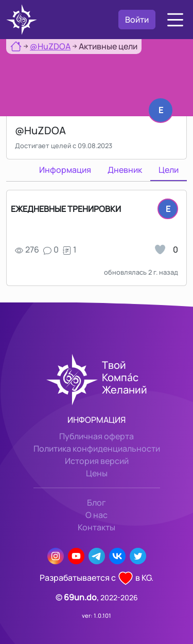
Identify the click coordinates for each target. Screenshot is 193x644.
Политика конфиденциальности (97, 449)
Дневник (125, 170)
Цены (97, 473)
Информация (65, 170)
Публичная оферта (97, 436)
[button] (175, 20)
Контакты (97, 527)
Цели (169, 170)
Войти (137, 20)
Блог (97, 503)
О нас (97, 515)
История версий (97, 461)
